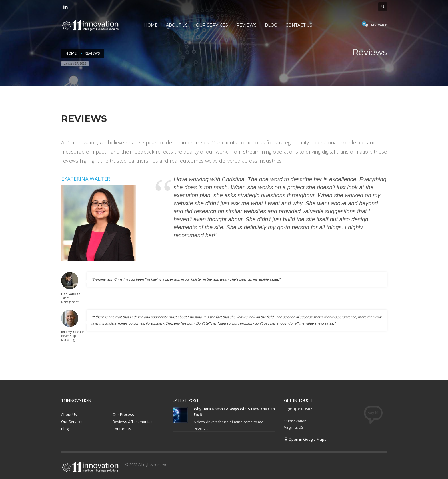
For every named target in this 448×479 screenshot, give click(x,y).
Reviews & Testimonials (133, 422)
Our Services (72, 422)
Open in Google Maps (305, 439)
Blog (65, 429)
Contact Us (122, 429)
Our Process (123, 414)
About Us (69, 414)
